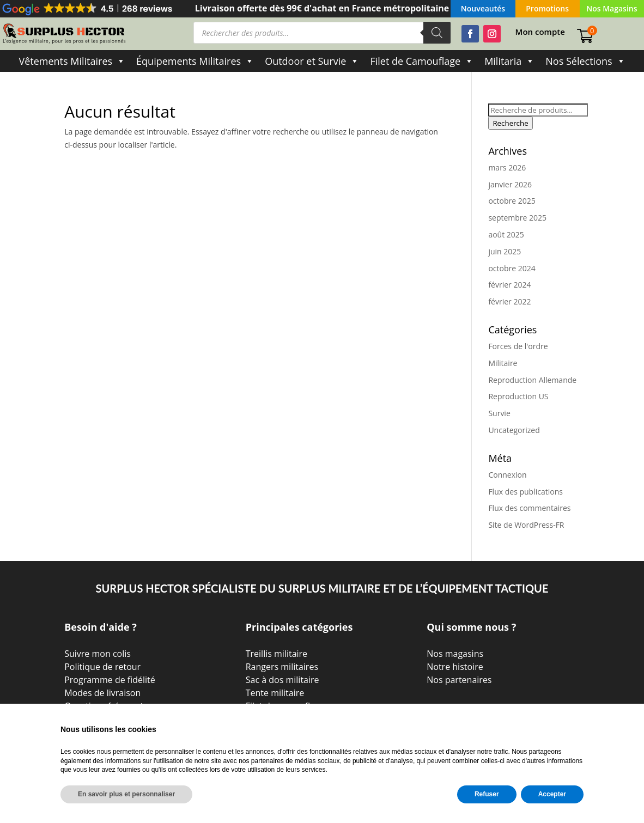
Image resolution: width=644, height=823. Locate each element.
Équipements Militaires (195, 61)
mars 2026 (507, 167)
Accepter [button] (552, 794)
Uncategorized (514, 430)
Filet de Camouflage (422, 61)
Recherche (510, 123)
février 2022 (509, 301)
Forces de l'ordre (518, 346)
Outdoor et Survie (312, 61)
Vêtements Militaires (72, 61)
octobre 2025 (512, 201)
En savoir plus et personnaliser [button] (126, 794)
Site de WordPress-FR (526, 525)
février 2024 (509, 285)
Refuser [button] (487, 794)
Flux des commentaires (529, 508)
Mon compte (540, 32)
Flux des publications (525, 492)
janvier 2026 (510, 184)
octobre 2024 (512, 268)
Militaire (503, 363)
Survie (499, 413)
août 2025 (506, 234)
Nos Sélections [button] (585, 61)
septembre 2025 (517, 218)
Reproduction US (518, 396)
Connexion (507, 475)
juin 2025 (505, 251)
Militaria (509, 61)
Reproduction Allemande (532, 380)
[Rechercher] (437, 33)
